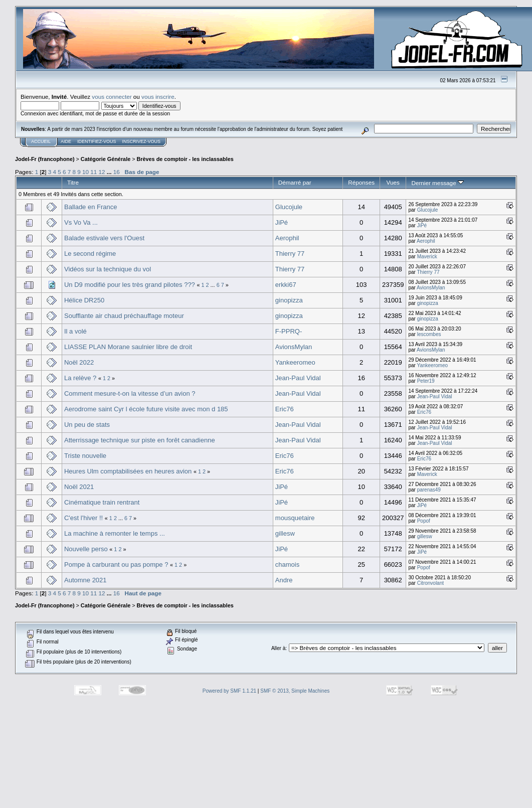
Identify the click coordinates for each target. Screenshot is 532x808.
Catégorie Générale (106, 159)
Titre (73, 182)
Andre (284, 580)
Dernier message (437, 183)
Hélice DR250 (84, 300)
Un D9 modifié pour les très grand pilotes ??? (130, 285)
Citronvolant (430, 583)
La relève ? (80, 378)
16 (117, 172)
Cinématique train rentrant (102, 502)
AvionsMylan (431, 288)
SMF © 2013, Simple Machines (295, 691)
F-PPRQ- (289, 331)
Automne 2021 (85, 580)
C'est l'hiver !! (83, 518)
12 (102, 172)
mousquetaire (295, 518)
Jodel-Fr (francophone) (45, 159)
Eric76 (285, 409)
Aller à (278, 648)
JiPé (282, 222)
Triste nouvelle (85, 456)
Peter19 (426, 381)
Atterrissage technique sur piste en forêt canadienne (140, 440)
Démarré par (295, 182)
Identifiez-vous (97, 141)
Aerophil (287, 238)
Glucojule (289, 207)
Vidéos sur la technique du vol (108, 269)
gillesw (285, 533)
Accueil (41, 141)
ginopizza (289, 300)
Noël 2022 (79, 362)
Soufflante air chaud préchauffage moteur (124, 316)
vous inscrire (158, 97)
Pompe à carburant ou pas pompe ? (116, 564)
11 (94, 172)
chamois (287, 564)
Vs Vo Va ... (81, 222)
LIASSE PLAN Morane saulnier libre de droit (128, 347)
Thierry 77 (290, 254)
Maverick (427, 257)
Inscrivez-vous (142, 141)
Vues (393, 182)
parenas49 (429, 490)
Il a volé (75, 331)
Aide (66, 141)
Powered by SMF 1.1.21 (229, 691)
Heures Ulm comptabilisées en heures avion (128, 471)
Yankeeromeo (295, 362)
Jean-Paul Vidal (298, 378)
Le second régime (90, 254)
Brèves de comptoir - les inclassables (185, 159)
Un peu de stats (87, 425)
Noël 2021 (79, 487)
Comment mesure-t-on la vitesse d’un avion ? (130, 393)
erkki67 (286, 285)
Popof (424, 521)
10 (85, 172)
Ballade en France (91, 207)
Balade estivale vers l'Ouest (104, 238)
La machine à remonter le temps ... (115, 533)
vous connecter (112, 97)
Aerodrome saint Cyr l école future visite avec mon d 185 (146, 409)
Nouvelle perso (86, 549)
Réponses (361, 182)
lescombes (429, 334)
